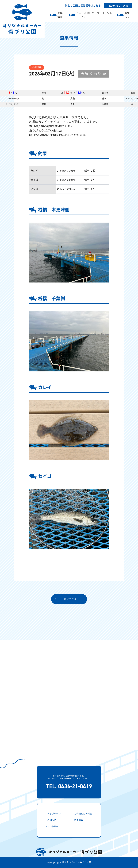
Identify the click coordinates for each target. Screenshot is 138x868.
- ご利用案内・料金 (82, 814)
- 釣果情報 (78, 820)
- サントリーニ (53, 827)
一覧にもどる (69, 599)
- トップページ (53, 814)
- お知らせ (51, 820)
